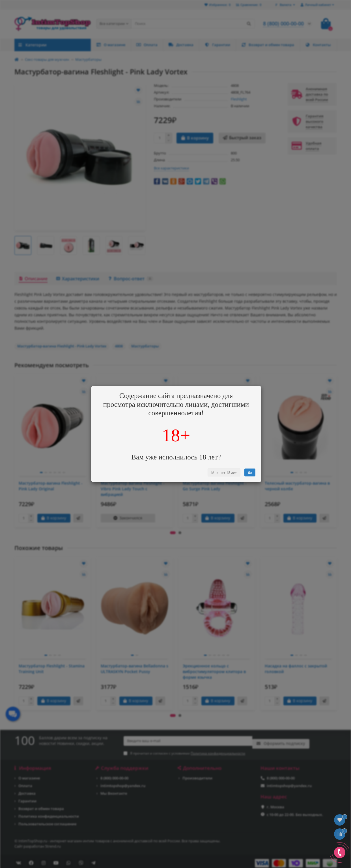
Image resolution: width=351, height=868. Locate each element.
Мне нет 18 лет (224, 473)
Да (250, 472)
